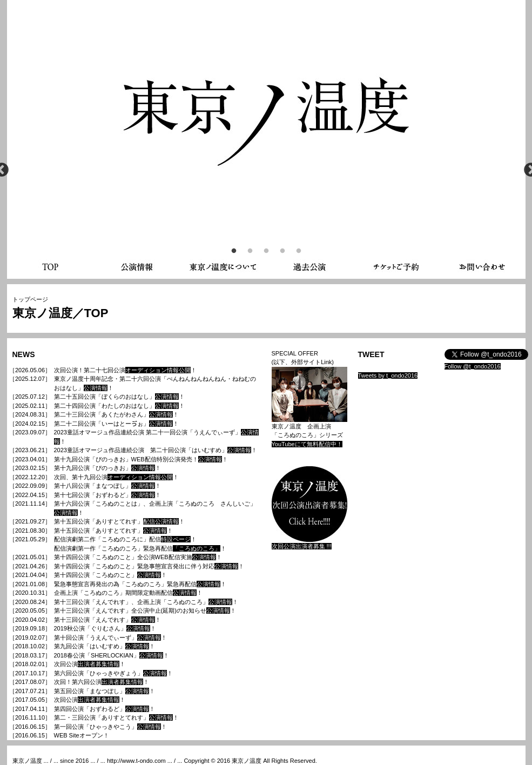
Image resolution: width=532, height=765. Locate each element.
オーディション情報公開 (158, 370)
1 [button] (234, 251)
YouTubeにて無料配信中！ (307, 444)
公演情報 (96, 388)
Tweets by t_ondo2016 (388, 375)
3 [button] (266, 251)
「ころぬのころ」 (197, 548)
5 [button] (299, 251)
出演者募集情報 (99, 664)
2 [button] (250, 251)
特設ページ (176, 539)
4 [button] (282, 251)
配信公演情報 (161, 521)
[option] (266, 108)
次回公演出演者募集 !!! (302, 546)
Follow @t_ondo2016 (473, 366)
